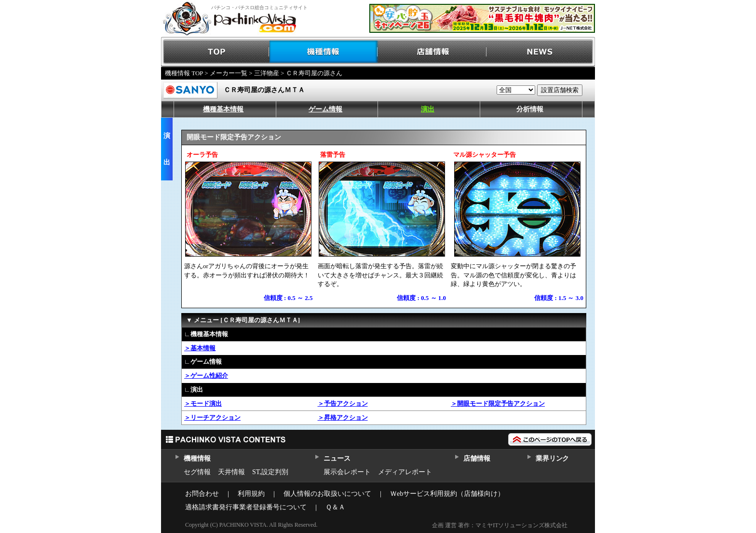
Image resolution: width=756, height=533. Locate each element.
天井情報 (231, 472)
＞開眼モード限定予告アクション (498, 403)
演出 (428, 109)
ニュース (337, 458)
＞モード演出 (203, 403)
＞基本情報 (200, 348)
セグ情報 (197, 472)
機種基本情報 (223, 109)
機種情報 (324, 52)
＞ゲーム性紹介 (206, 376)
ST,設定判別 (270, 472)
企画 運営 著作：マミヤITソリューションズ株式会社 (500, 525)
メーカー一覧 (229, 73)
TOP (215, 52)
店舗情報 (432, 52)
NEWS (541, 52)
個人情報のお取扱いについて (327, 494)
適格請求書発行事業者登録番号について (246, 507)
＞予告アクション (343, 403)
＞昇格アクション (343, 417)
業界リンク (552, 458)
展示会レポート (347, 472)
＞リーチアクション (212, 417)
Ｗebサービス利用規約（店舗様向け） (447, 494)
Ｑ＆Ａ (335, 507)
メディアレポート (405, 472)
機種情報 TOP (184, 73)
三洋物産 (267, 73)
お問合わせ (202, 494)
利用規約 (251, 494)
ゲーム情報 (325, 109)
